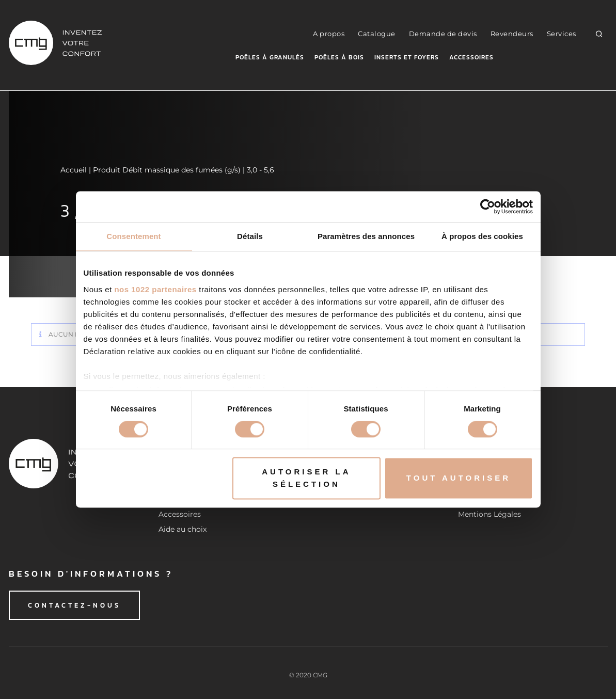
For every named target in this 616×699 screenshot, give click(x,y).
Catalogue (377, 34)
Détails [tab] (250, 236)
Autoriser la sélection (306, 478)
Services (562, 34)
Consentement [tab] (133, 236)
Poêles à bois (339, 57)
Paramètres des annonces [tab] (366, 236)
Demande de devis (443, 34)
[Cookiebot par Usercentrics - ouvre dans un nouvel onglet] (488, 206)
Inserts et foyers (407, 57)
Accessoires (471, 57)
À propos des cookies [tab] (482, 236)
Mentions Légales (489, 514)
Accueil (74, 170)
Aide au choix (183, 529)
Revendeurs (512, 34)
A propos (329, 34)
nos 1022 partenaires (155, 289)
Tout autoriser (459, 478)
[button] (599, 33)
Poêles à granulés (270, 57)
